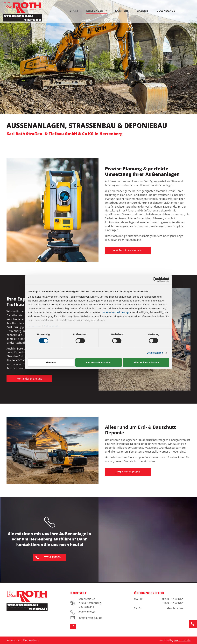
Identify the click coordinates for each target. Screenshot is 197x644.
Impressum (35, 326)
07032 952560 (87, 612)
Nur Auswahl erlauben (98, 362)
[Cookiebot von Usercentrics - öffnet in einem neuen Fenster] (155, 280)
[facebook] (73, 627)
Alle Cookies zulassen (146, 362)
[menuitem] (74, 11)
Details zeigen (155, 353)
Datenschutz (51, 326)
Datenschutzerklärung (115, 312)
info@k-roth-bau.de (90, 618)
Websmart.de (182, 640)
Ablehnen (51, 362)
